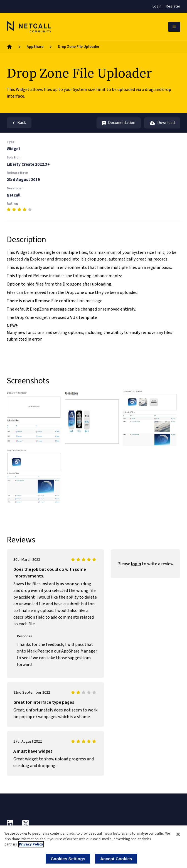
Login (157, 6)
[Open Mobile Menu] (174, 27)
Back (19, 123)
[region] (93, 847)
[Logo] (29, 27)
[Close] (178, 834)
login (136, 564)
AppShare (35, 47)
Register (173, 6)
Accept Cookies (116, 859)
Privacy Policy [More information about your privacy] (31, 844)
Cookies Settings (68, 859)
